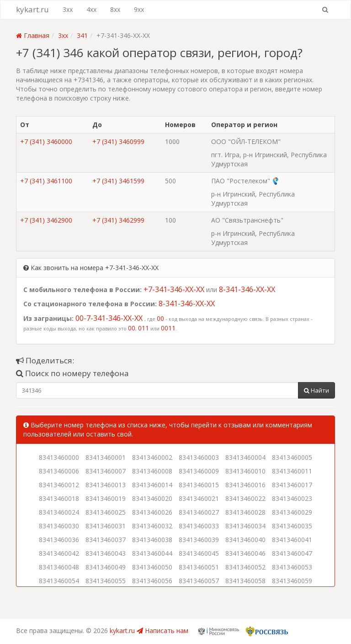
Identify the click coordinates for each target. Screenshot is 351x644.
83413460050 (152, 567)
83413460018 (59, 498)
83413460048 (59, 567)
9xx (139, 9)
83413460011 (292, 471)
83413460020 (152, 498)
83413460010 (245, 471)
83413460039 (199, 540)
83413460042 (59, 553)
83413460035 (292, 526)
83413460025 (106, 512)
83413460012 (59, 485)
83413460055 (106, 581)
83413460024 (59, 512)
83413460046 (245, 553)
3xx (68, 9)
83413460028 (245, 512)
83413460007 (106, 471)
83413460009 (199, 471)
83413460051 (199, 567)
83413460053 (292, 567)
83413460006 (59, 471)
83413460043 (106, 553)
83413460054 (59, 581)
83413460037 (106, 540)
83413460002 (152, 457)
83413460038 (152, 540)
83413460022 (245, 498)
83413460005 (292, 457)
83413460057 (199, 581)
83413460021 (199, 498)
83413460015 (199, 485)
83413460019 (106, 498)
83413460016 (245, 485)
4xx (91, 9)
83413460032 (152, 526)
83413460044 (152, 553)
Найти (316, 390)
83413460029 (292, 512)
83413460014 (152, 485)
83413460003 (199, 457)
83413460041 (292, 540)
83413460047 (292, 553)
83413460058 (245, 581)
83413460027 (199, 512)
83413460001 (106, 457)
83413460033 (199, 526)
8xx (115, 9)
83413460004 (245, 457)
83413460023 (292, 498)
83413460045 (199, 553)
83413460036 (59, 540)
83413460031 (106, 526)
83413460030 (59, 526)
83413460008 (152, 471)
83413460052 (245, 567)
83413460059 (292, 581)
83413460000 (59, 457)
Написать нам (162, 631)
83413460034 (245, 526)
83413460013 (106, 485)
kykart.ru (32, 9)
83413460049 (106, 567)
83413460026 (152, 512)
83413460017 (292, 485)
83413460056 (152, 581)
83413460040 (245, 540)
